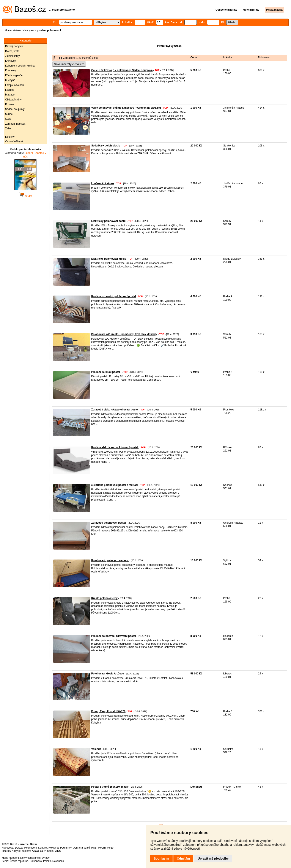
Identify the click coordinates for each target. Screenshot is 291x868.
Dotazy (19, 848)
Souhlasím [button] (161, 858)
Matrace (10, 95)
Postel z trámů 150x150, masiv (110, 787)
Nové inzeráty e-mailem (69, 64)
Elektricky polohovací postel (109, 221)
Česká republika (19, 861)
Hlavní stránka (13, 30)
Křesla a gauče (14, 75)
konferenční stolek (103, 183)
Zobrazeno (264, 57)
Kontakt (43, 848)
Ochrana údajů (81, 848)
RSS (94, 848)
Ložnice (10, 90)
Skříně (9, 114)
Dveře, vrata (12, 51)
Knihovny (10, 61)
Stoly (8, 119)
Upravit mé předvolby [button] (213, 858)
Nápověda (8, 848)
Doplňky (10, 137)
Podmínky (66, 848)
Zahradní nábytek (15, 124)
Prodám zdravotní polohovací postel (114, 296)
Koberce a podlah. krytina (20, 66)
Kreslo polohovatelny (104, 598)
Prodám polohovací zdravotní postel (114, 636)
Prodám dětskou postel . (106, 372)
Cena (194, 57)
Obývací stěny (13, 100)
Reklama (54, 848)
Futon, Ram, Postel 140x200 (108, 711)
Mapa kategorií (10, 858)
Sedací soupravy (15, 109)
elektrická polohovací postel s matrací (115, 485)
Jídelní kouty (12, 56)
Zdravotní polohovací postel (109, 523)
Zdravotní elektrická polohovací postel (115, 410)
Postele (9, 104)
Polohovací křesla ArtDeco (108, 674)
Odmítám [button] (183, 858)
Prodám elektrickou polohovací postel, (115, 447)
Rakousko (58, 861)
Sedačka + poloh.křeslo (106, 146)
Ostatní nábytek (14, 141)
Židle (8, 129)
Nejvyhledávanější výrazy (35, 858)
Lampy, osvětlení (15, 85)
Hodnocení (31, 848)
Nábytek (29, 30)
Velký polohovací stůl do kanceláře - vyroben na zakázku (126, 108)
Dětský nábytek (14, 46)
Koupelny (11, 70)
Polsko (47, 861)
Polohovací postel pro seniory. (110, 560)
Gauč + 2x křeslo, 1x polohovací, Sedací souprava (122, 70)
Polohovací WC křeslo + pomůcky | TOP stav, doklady (124, 334)
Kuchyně (10, 80)
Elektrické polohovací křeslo (109, 259)
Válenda (96, 749)
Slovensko (36, 861)
